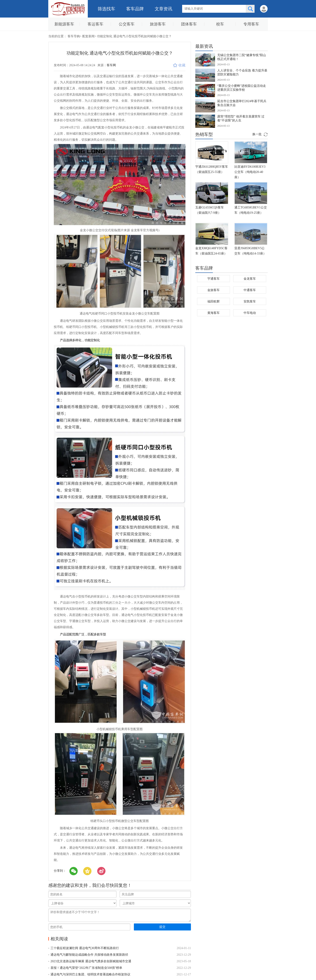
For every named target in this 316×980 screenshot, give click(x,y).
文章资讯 (163, 9)
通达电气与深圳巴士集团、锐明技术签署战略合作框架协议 (90, 974)
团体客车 (189, 24)
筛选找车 (106, 9)
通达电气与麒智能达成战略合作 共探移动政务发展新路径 (89, 955)
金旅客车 (214, 290)
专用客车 (251, 24)
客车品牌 (135, 9)
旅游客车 (158, 24)
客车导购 (74, 36)
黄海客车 (214, 313)
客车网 (111, 65)
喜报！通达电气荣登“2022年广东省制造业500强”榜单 (86, 968)
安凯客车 (250, 301)
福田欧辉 (214, 301)
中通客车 (250, 290)
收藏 (179, 65)
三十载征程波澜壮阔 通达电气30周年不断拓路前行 (85, 948)
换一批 (257, 134)
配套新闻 (88, 36)
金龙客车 (250, 279)
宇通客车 (214, 279)
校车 (220, 24)
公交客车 (127, 24)
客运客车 (95, 24)
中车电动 (250, 313)
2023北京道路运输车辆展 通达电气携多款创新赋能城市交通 (91, 961)
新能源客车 (64, 24)
